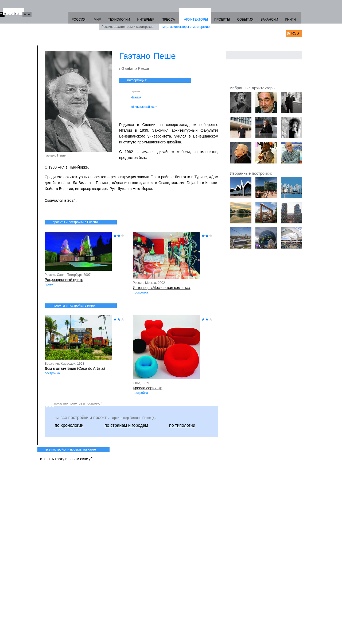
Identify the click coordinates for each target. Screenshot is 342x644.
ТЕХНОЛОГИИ (119, 20)
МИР (97, 20)
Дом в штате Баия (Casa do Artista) (75, 368)
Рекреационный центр (64, 280)
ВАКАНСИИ (269, 20)
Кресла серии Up (148, 388)
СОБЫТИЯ (245, 20)
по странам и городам (126, 425)
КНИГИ (291, 20)
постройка (140, 292)
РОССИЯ (79, 20)
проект (50, 284)
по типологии (182, 425)
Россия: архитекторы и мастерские (127, 27)
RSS (295, 33)
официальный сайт (144, 107)
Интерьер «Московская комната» (162, 288)
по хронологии (69, 425)
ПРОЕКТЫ (222, 20)
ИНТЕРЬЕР (146, 20)
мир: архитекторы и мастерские (186, 27)
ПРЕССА (168, 20)
